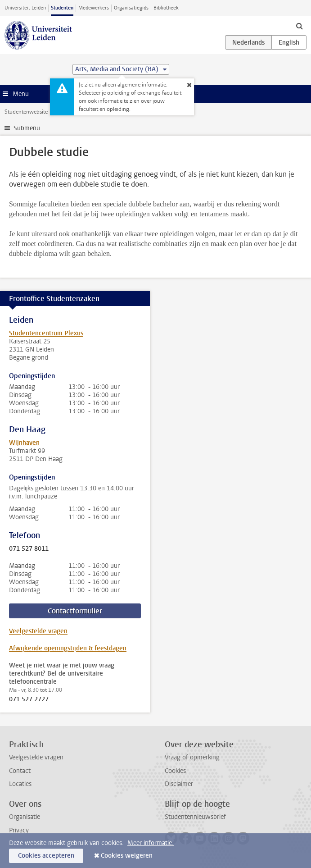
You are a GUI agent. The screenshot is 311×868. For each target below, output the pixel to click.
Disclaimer (179, 784)
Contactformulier (75, 611)
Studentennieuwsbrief (195, 817)
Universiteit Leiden (25, 8)
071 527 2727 (29, 699)
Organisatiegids (131, 8)
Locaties (20, 784)
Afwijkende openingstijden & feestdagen (68, 648)
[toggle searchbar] (299, 26)
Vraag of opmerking (192, 757)
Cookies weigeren (127, 856)
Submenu (27, 128)
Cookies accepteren (46, 856)
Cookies (175, 771)
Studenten (62, 8)
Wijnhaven (24, 443)
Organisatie (25, 817)
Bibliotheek (166, 8)
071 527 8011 (29, 549)
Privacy (19, 830)
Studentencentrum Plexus (46, 333)
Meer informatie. (151, 843)
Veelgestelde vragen (38, 631)
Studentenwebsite (26, 112)
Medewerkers (94, 8)
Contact (20, 771)
